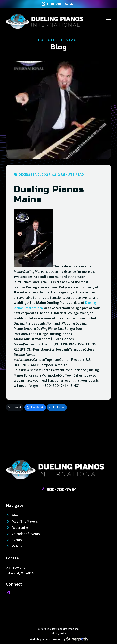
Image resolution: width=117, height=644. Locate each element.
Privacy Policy (59, 633)
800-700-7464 (60, 4)
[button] (109, 21)
